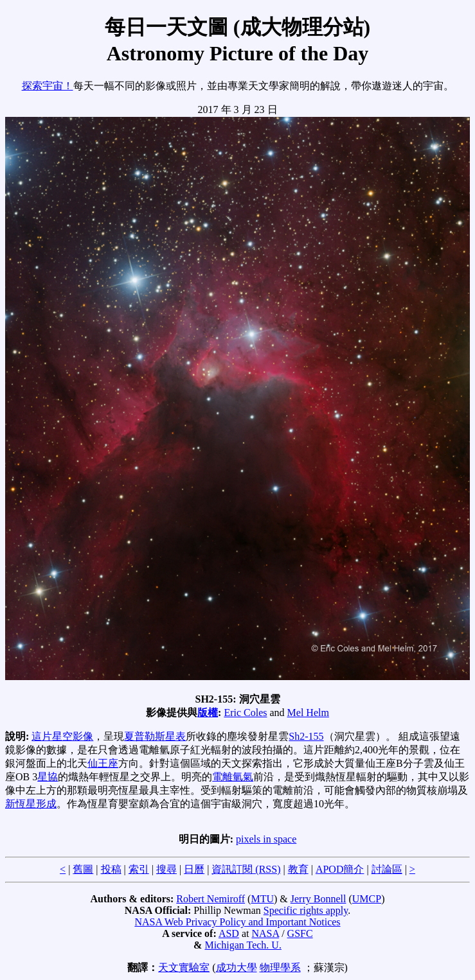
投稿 (111, 869)
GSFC (300, 933)
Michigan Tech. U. (243, 945)
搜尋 (166, 869)
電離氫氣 (233, 777)
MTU (262, 899)
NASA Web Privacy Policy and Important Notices (237, 922)
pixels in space (266, 839)
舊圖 (83, 869)
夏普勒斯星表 (155, 736)
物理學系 (280, 967)
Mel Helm (308, 713)
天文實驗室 (184, 967)
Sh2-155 (306, 736)
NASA (265, 933)
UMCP (367, 899)
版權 (208, 713)
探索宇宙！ (48, 86)
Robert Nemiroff (211, 899)
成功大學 (237, 967)
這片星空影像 (62, 736)
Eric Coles (245, 713)
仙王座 (103, 763)
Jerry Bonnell (318, 899)
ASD (229, 933)
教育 (298, 869)
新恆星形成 (31, 804)
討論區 (387, 869)
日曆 (194, 869)
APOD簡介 (340, 869)
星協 (48, 777)
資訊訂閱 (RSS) (246, 869)
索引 (139, 869)
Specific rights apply (306, 910)
